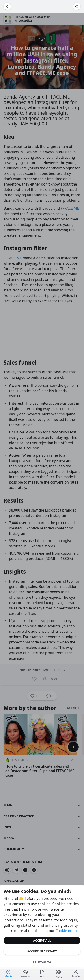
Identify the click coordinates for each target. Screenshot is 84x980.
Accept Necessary (42, 951)
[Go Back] (7, 6)
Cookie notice (67, 931)
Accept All (42, 940)
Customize (42, 962)
